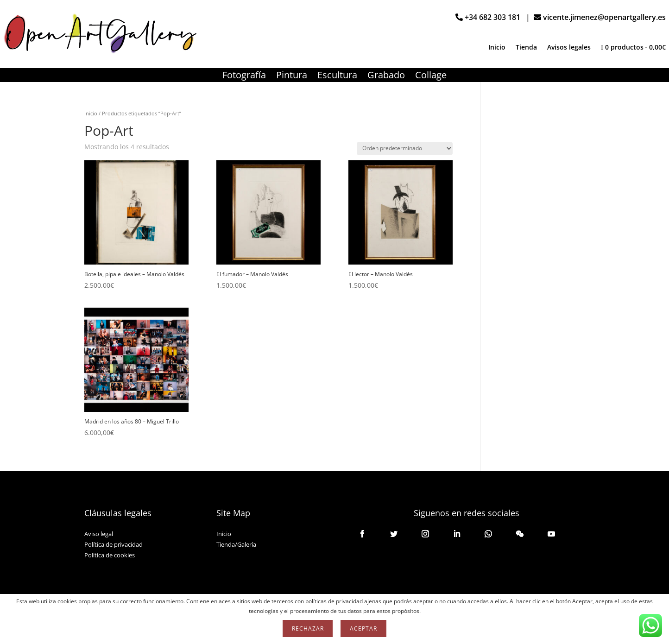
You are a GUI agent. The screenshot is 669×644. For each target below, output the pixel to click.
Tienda (526, 48)
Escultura (337, 76)
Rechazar (308, 628)
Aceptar (363, 628)
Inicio (497, 48)
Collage (431, 76)
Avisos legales (569, 48)
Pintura (292, 76)
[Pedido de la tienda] (405, 148)
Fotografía (244, 76)
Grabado (386, 76)
